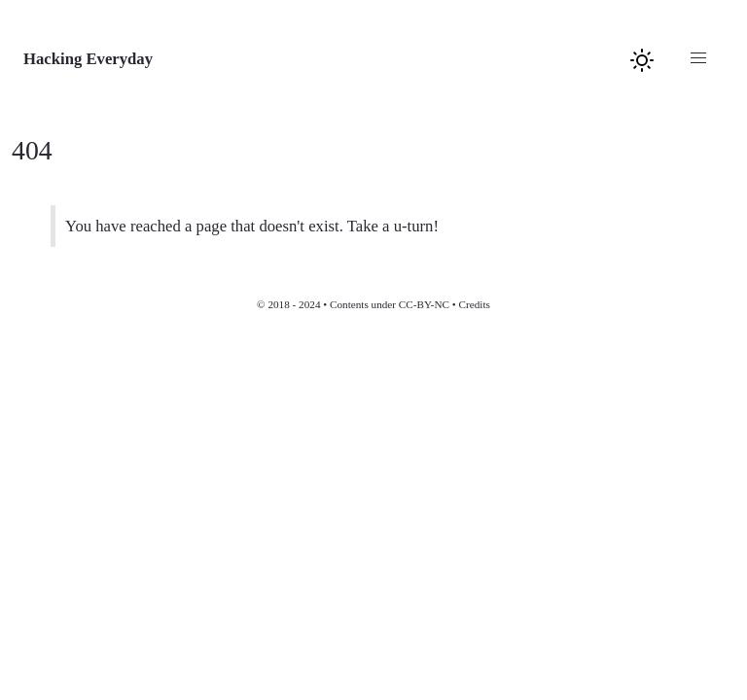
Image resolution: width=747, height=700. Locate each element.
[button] (698, 58)
